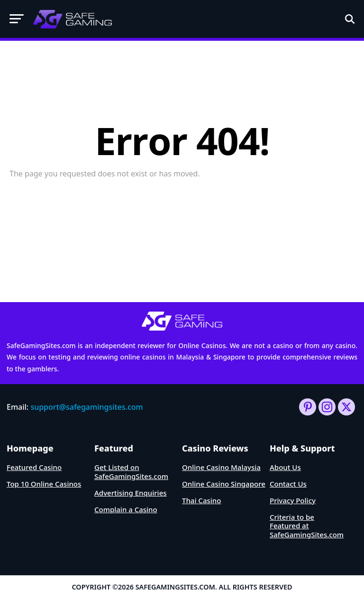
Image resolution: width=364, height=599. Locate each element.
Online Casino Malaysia (221, 467)
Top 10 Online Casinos (44, 484)
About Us (285, 467)
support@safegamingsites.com (86, 407)
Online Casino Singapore (224, 484)
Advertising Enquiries (131, 493)
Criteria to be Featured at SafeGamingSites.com (307, 526)
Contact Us (288, 484)
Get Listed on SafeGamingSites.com (131, 472)
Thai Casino (201, 500)
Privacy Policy (293, 500)
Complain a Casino (126, 509)
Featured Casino (34, 467)
